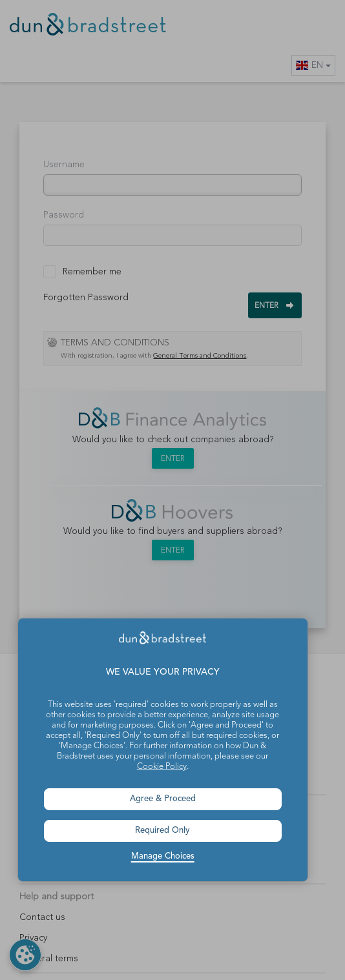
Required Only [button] (162, 831)
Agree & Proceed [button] (163, 799)
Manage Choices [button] (163, 856)
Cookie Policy (162, 767)
